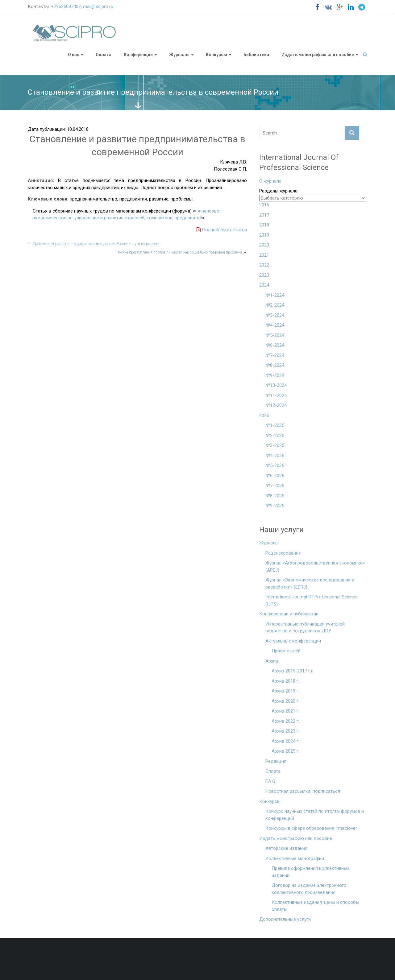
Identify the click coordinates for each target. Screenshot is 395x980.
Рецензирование (283, 553)
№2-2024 (275, 305)
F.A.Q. (271, 781)
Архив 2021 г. (285, 711)
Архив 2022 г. (285, 721)
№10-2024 (276, 385)
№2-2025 (275, 436)
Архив (272, 661)
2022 (264, 265)
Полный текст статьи (222, 230)
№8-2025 (275, 496)
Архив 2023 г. (285, 731)
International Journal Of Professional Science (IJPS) (312, 600)
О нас (74, 55)
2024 (264, 285)
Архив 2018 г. (285, 681)
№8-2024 (275, 365)
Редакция (276, 761)
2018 (264, 225)
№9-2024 (275, 375)
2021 (264, 255)
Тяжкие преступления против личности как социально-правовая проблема (181, 252)
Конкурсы (216, 55)
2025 (264, 416)
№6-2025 (275, 476)
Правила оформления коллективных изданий (310, 872)
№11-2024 (276, 395)
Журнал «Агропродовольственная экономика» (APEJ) (315, 566)
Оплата (104, 55)
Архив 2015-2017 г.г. (293, 671)
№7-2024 (275, 355)
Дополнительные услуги (285, 919)
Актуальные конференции (293, 641)
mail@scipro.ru (98, 6)
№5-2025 (275, 465)
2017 (264, 215)
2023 (264, 275)
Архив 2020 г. (285, 701)
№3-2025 (275, 445)
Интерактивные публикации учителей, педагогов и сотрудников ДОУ (306, 628)
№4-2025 (275, 456)
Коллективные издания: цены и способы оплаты (315, 906)
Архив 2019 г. (285, 691)
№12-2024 (276, 405)
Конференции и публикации (289, 614)
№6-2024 (275, 345)
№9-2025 (275, 506)
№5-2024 (275, 335)
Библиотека (256, 55)
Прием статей (286, 651)
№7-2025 (275, 486)
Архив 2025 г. (285, 751)
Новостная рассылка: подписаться (303, 791)
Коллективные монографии (295, 858)
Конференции (138, 55)
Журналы (179, 55)
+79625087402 (66, 6)
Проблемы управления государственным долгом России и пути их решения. (95, 244)
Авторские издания (286, 848)
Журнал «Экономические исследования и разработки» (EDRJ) (310, 583)
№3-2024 (275, 315)
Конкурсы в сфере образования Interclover (311, 828)
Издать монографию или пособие (318, 55)
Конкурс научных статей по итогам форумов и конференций (315, 815)
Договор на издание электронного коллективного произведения (309, 889)
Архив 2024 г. (285, 741)
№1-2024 (275, 295)
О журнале (270, 181)
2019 (264, 235)
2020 (264, 245)
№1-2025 (275, 425)
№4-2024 (275, 325)
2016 (264, 205)
